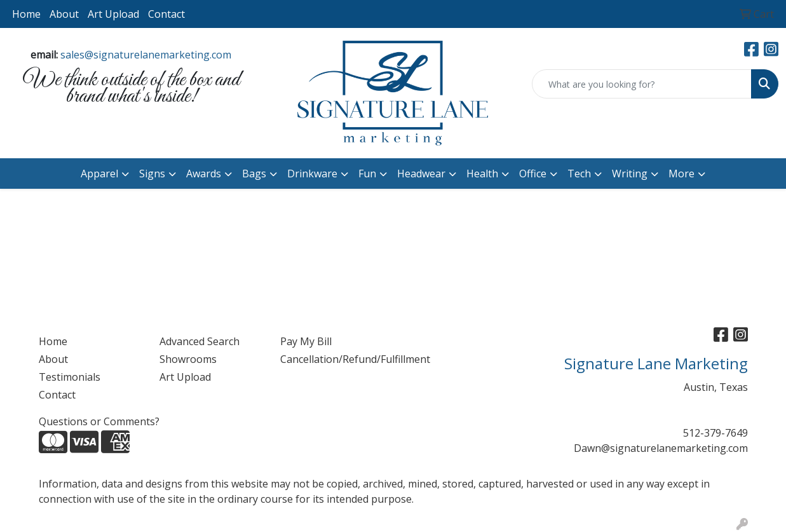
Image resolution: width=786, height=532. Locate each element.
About (64, 14)
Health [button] (482, 174)
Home (26, 14)
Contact (166, 14)
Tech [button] (579, 174)
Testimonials (70, 377)
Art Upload (113, 14)
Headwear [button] (421, 174)
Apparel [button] (99, 174)
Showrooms (188, 359)
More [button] (681, 174)
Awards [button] (204, 174)
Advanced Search (200, 341)
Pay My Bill (306, 341)
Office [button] (533, 174)
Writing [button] (630, 174)
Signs (152, 174)
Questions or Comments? (99, 421)
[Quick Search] (642, 84)
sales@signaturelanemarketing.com (146, 55)
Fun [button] (367, 174)
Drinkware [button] (312, 174)
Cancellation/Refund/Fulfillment (333, 359)
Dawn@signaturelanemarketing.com (661, 448)
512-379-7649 (715, 433)
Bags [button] (254, 174)
